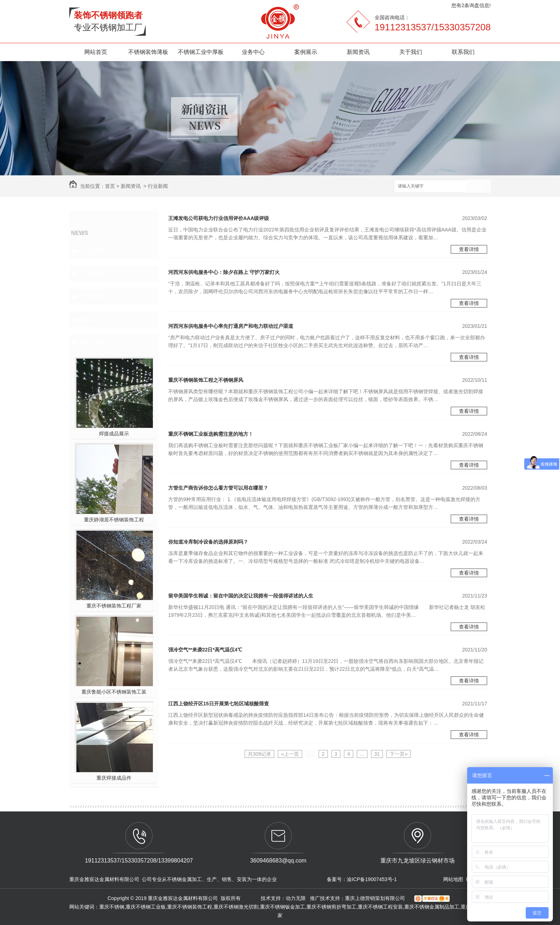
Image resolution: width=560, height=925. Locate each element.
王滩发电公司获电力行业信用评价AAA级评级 (219, 218)
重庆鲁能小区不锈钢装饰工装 (114, 692)
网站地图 (453, 879)
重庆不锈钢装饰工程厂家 (114, 606)
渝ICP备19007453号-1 (372, 879)
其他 (86, 319)
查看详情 (469, 249)
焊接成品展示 (114, 434)
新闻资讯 (358, 52)
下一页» (399, 754)
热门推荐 (93, 342)
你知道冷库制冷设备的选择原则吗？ (208, 542)
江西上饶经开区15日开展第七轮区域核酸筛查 (219, 704)
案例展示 (306, 52)
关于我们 (411, 52)
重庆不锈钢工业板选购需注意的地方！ (211, 434)
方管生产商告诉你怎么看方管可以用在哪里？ (218, 488)
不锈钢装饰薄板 (148, 52)
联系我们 (463, 52)
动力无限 (296, 898)
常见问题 (93, 296)
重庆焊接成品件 (114, 778)
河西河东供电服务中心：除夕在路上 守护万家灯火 (224, 272)
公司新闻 (93, 251)
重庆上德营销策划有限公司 (376, 898)
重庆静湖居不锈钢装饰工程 (114, 520)
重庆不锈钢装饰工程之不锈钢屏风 (206, 380)
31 (377, 754)
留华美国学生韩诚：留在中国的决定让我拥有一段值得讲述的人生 (241, 596)
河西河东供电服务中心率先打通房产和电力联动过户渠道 (231, 326)
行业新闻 (158, 186)
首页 (110, 186)
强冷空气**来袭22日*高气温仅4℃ (205, 650)
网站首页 (96, 52)
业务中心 (253, 52)
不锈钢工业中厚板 (201, 52)
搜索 (478, 187)
